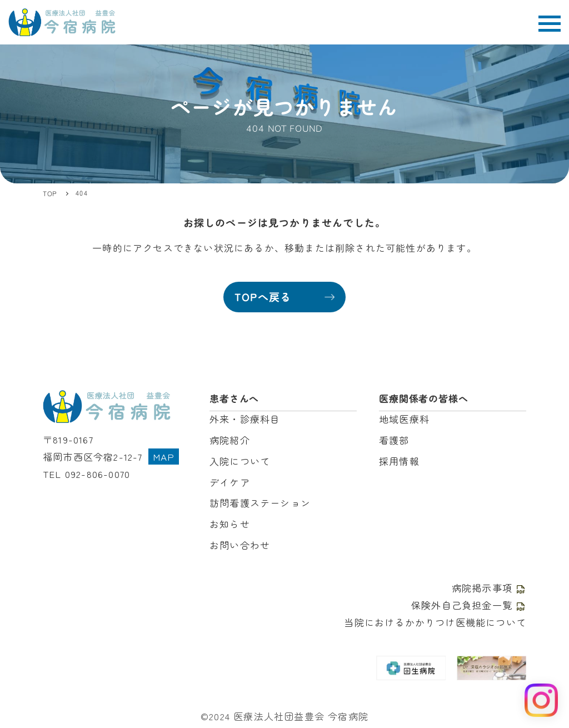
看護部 (394, 440)
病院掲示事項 (489, 588)
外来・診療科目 (245, 419)
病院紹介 (230, 440)
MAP (164, 457)
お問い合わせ (240, 545)
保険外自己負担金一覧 (469, 605)
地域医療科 (404, 419)
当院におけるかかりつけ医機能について (435, 622)
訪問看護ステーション (260, 503)
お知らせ (230, 524)
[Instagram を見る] (541, 700)
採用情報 (399, 461)
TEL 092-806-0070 (86, 474)
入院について (240, 461)
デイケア (230, 482)
